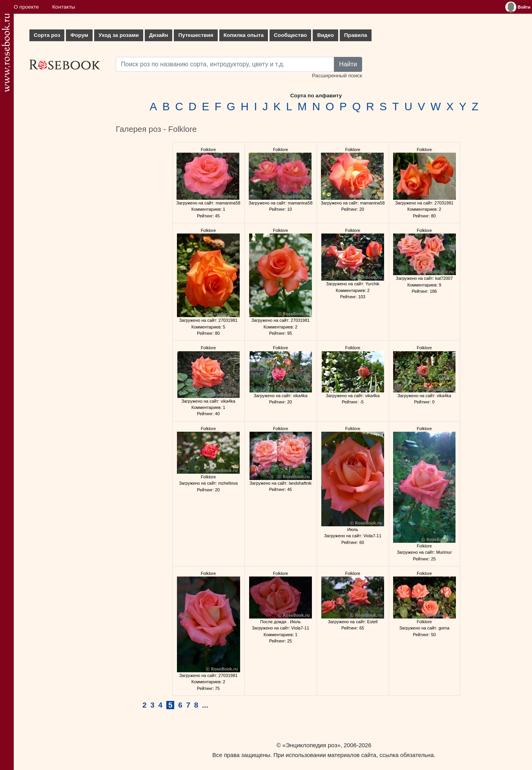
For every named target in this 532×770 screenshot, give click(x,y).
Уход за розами (119, 35)
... (205, 705)
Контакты (64, 7)
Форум (79, 35)
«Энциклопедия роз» (312, 745)
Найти (348, 64)
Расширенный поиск (337, 76)
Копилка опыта (244, 35)
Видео (325, 35)
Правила (356, 35)
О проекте (26, 7)
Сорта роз (47, 35)
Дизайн (159, 35)
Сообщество (290, 35)
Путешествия (196, 35)
